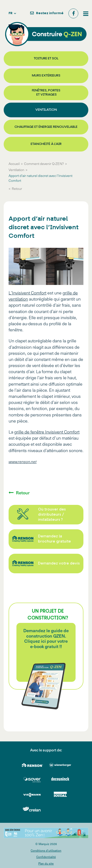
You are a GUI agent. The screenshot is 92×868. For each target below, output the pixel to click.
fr (11, 13)
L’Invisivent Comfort (27, 293)
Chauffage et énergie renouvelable (46, 127)
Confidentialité (46, 857)
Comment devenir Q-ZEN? (44, 164)
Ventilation (46, 110)
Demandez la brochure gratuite (54, 539)
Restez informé (50, 13)
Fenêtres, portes (46, 93)
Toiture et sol (46, 59)
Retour (17, 189)
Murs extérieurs (46, 76)
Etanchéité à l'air (46, 144)
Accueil (14, 164)
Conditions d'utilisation (46, 850)
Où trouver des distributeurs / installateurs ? (52, 515)
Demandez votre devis (59, 564)
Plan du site (46, 863)
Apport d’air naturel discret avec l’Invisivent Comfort (40, 178)
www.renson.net (23, 461)
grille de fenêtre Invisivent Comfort (47, 432)
